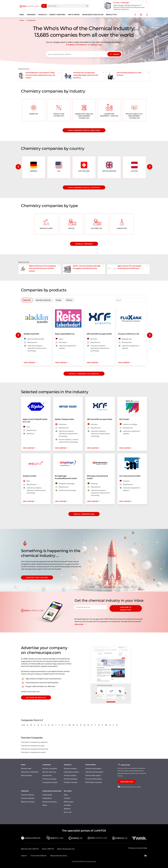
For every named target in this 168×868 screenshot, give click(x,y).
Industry (72, 45)
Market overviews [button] (57, 15)
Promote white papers (94, 779)
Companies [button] (31, 15)
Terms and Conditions (39, 856)
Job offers (67, 805)
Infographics (47, 798)
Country (82, 45)
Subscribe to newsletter (126, 608)
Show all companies (84, 244)
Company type (96, 45)
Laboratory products (71, 772)
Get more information (36, 697)
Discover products (70, 768)
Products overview (71, 782)
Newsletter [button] (111, 15)
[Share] (135, 15)
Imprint (24, 856)
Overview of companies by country (33, 752)
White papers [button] (74, 15)
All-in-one (68, 812)
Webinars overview (28, 802)
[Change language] (141, 15)
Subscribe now (127, 782)
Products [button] (43, 15)
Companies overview (50, 782)
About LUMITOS (48, 849)
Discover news (26, 768)
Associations (47, 775)
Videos (45, 805)
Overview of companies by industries (34, 742)
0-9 (23, 725)
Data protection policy (59, 856)
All (43, 6)
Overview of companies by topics (33, 746)
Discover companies (50, 768)
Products (67, 798)
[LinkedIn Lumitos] (145, 856)
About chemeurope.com (66, 849)
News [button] (22, 15)
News (66, 795)
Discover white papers (93, 768)
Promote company (49, 779)
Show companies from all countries (84, 187)
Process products (70, 775)
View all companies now (84, 514)
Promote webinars (28, 798)
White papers (69, 802)
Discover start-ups (49, 772)
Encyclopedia (47, 795)
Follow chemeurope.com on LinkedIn (129, 787)
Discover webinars (28, 795)
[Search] (87, 6)
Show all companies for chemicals (84, 374)
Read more (81, 624)
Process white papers (93, 775)
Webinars (67, 809)
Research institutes (50, 802)
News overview (26, 775)
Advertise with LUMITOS (30, 849)
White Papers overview (94, 782)
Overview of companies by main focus (35, 749)
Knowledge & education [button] (93, 15)
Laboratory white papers (94, 772)
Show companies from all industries (84, 130)
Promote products (71, 779)
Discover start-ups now (37, 578)
